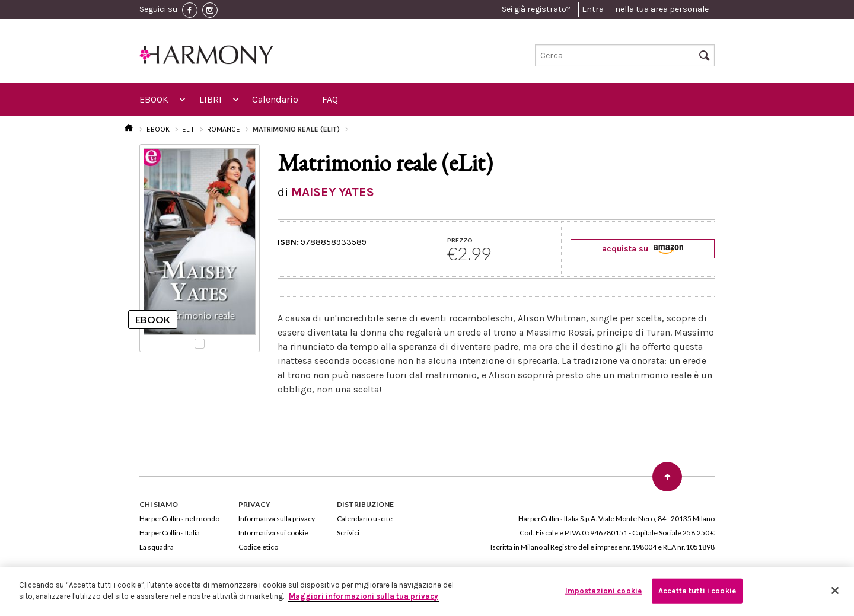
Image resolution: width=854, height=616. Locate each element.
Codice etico (258, 547)
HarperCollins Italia (170, 533)
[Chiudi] (835, 591)
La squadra (157, 547)
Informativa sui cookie (273, 533)
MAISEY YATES (333, 192)
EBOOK (154, 99)
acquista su (643, 249)
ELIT (188, 129)
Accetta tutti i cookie (697, 591)
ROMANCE (224, 129)
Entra (593, 9)
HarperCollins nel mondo (179, 518)
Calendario (275, 99)
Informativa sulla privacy (277, 518)
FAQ (330, 99)
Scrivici (348, 533)
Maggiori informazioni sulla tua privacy (364, 596)
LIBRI (211, 99)
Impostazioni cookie (603, 591)
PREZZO (460, 240)
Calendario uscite (365, 518)
